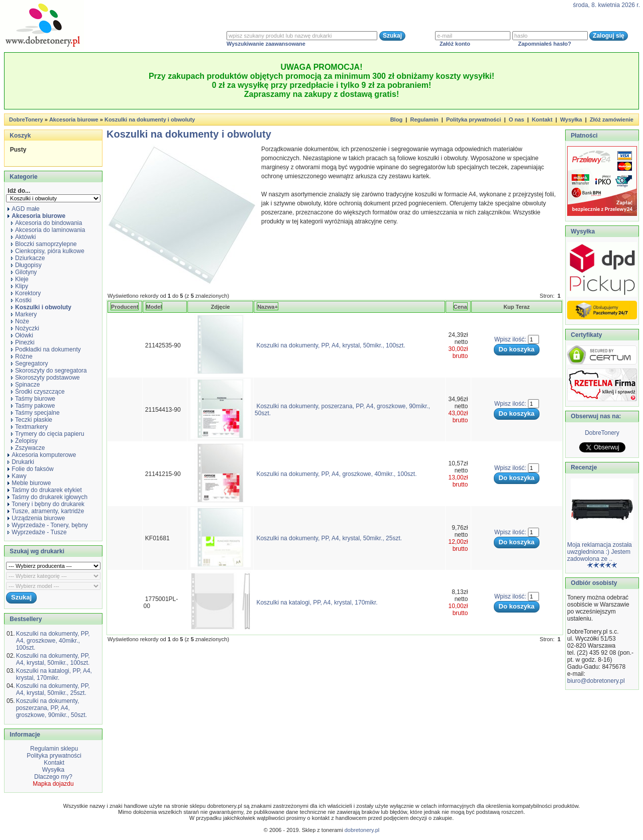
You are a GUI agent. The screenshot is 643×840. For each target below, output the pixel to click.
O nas (517, 119)
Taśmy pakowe (33, 406)
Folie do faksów (30, 469)
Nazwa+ (267, 307)
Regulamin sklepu (53, 749)
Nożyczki (25, 328)
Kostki (21, 300)
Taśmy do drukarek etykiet (44, 490)
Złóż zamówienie (612, 119)
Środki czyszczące (38, 392)
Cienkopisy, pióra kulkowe (48, 251)
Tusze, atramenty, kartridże (46, 511)
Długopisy (26, 265)
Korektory (26, 293)
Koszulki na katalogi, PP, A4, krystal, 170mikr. (54, 674)
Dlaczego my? (53, 777)
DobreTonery (602, 433)
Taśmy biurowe (33, 399)
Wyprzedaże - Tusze (37, 532)
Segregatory (29, 364)
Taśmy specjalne (35, 413)
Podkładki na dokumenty (46, 349)
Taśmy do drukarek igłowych (47, 497)
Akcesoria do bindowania (46, 223)
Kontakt (542, 119)
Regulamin (424, 119)
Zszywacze (28, 448)
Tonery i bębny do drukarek (46, 504)
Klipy (20, 286)
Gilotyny (24, 272)
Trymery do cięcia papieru (48, 434)
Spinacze (25, 385)
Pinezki (23, 342)
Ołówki (22, 335)
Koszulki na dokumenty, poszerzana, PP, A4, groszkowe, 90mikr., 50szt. (51, 708)
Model (154, 307)
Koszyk (20, 136)
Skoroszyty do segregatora (49, 371)
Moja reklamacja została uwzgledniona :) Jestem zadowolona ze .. (600, 552)
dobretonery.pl (362, 830)
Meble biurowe (29, 483)
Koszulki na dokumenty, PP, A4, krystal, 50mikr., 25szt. (53, 689)
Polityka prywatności (473, 119)
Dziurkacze (28, 258)
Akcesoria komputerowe (42, 455)
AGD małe (23, 209)
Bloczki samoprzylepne (44, 244)
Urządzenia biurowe (36, 518)
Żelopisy (24, 441)
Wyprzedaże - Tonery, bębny (48, 525)
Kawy (17, 476)
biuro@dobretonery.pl (596, 681)
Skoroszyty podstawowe (45, 378)
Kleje (20, 279)
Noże (20, 321)
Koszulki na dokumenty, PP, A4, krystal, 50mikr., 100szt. (53, 659)
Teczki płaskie (32, 420)
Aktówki (23, 237)
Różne (22, 356)
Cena (460, 307)
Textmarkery (29, 427)
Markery (24, 314)
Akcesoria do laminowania (48, 230)
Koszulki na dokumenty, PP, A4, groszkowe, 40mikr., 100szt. (53, 641)
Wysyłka (571, 119)
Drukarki (21, 462)
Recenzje (583, 467)
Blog (396, 119)
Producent (125, 307)
